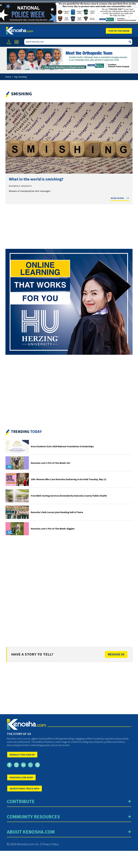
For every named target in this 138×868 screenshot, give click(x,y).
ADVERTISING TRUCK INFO (25, 788)
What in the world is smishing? (36, 179)
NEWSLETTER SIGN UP (22, 755)
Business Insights (20, 186)
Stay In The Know (119, 31)
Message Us (116, 654)
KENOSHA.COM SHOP (21, 777)
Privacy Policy (50, 844)
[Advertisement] (69, 588)
